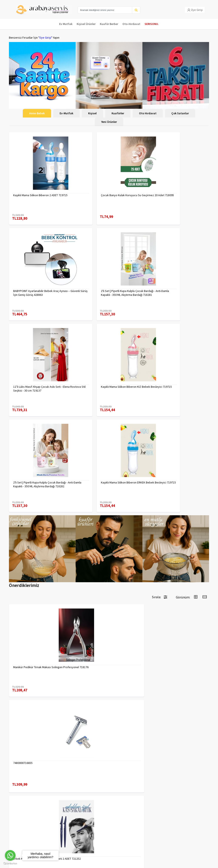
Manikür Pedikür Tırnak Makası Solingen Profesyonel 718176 (32, 558)
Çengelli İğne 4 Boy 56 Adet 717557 (184, 639)
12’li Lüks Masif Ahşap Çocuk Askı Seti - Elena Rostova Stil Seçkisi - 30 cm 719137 (107, 293)
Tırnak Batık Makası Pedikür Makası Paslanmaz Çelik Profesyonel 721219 (133, 639)
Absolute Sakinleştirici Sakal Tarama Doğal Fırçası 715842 (82, 720)
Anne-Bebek (37, 113)
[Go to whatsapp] (10, 855)
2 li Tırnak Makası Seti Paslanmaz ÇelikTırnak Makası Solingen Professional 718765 (32, 639)
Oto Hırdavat (148, 113)
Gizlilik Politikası (53, 821)
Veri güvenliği (51, 816)
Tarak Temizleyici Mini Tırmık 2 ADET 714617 (185, 720)
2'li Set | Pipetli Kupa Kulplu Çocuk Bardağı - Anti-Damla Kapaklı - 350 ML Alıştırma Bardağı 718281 (40, 293)
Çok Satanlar (180, 113)
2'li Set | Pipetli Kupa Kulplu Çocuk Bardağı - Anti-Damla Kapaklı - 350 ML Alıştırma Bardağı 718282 (40, 389)
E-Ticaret (182, 864)
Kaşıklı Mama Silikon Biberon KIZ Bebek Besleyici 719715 (174, 293)
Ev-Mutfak (66, 113)
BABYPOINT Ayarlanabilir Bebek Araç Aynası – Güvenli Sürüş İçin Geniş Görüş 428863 (177, 197)
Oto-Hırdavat (131, 24)
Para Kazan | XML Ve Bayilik (21, 818)
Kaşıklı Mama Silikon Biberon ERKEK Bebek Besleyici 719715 (108, 389)
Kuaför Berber (109, 24)
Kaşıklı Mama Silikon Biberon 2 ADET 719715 (40, 195)
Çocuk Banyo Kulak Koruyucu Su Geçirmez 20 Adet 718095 (108, 197)
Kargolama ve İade (21, 826)
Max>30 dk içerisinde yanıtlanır (178, 850)
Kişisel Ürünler (86, 24)
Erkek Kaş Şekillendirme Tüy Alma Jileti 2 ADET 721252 (133, 558)
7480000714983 (23, 718)
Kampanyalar (17, 831)
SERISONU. (152, 24)
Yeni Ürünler (109, 122)
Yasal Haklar (50, 827)
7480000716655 (74, 556)
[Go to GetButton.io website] (10, 864)
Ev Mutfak (66, 24)
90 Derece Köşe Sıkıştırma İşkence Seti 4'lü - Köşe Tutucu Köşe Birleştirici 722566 (134, 720)
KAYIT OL (202, 818)
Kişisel (92, 113)
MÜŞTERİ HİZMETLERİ (22, 837)
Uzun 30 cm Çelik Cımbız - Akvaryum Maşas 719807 (80, 639)
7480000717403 (176, 556)
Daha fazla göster (109, 770)
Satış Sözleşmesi (54, 832)
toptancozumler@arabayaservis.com (177, 841)
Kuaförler (118, 113)
